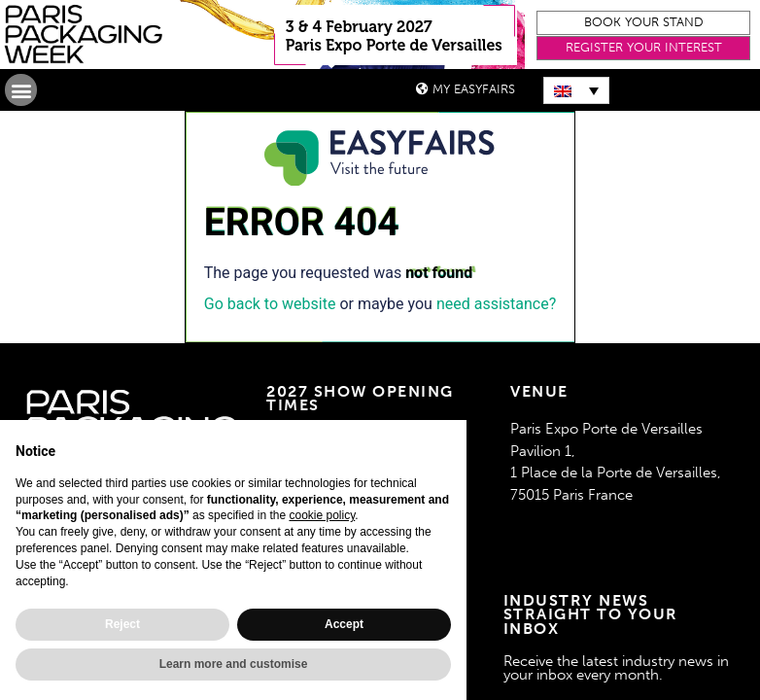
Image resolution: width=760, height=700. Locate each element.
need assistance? (496, 304)
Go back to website (270, 304)
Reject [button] (122, 624)
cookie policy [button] (322, 515)
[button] (643, 23)
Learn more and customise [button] (234, 664)
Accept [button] (344, 624)
